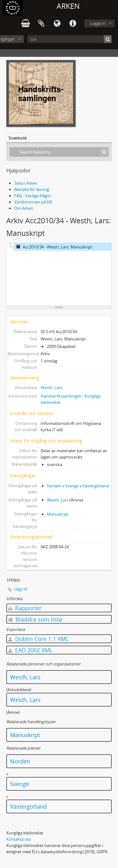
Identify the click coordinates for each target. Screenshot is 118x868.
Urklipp (41, 24)
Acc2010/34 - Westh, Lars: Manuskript (53, 247)
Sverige (72, 486)
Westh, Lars (51, 388)
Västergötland (96, 486)
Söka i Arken (26, 183)
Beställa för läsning (32, 189)
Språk (57, 24)
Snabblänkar (73, 24)
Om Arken (24, 208)
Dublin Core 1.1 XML (38, 639)
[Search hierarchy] (59, 152)
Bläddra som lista (35, 619)
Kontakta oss (19, 839)
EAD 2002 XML (30, 650)
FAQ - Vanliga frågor (33, 196)
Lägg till (21, 589)
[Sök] (70, 39)
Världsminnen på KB (33, 202)
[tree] (59, 274)
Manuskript (58, 514)
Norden (54, 486)
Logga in (98, 23)
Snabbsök (18, 138)
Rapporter (25, 608)
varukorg (25, 24)
